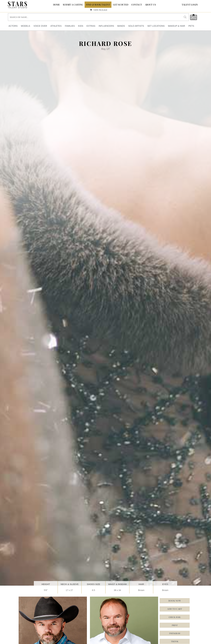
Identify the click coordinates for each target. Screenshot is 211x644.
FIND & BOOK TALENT (98, 5)
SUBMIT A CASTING (73, 5)
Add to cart (175, 609)
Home (56, 5)
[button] (175, 633)
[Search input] (95, 17)
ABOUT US (150, 5)
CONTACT (137, 5)
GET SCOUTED (121, 5)
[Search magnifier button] (185, 17)
